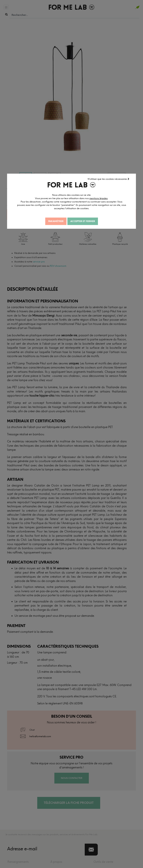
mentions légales (106, 198)
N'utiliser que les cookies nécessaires (109, 178)
